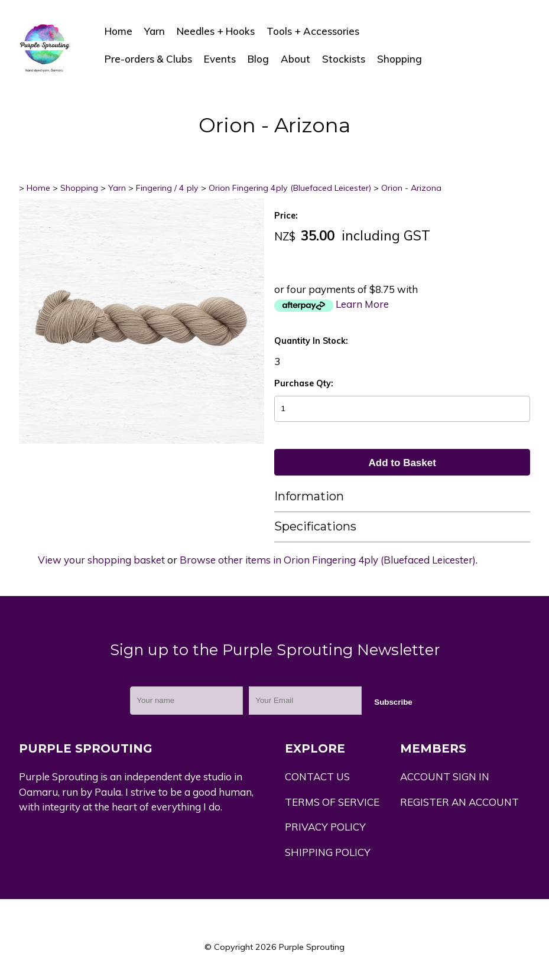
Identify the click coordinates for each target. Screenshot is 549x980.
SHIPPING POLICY (328, 852)
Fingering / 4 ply (167, 188)
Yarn (155, 31)
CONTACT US (317, 776)
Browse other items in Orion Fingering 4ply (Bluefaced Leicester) (328, 560)
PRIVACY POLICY (325, 827)
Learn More (362, 304)
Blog (258, 59)
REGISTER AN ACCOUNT (459, 802)
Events (220, 59)
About (295, 59)
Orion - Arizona (411, 188)
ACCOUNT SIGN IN (445, 776)
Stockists (344, 59)
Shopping (399, 59)
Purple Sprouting (312, 947)
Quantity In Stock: (311, 341)
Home (118, 31)
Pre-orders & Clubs (148, 59)
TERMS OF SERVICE (332, 802)
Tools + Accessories (313, 31)
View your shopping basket (101, 560)
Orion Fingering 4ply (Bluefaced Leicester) (290, 188)
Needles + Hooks (216, 31)
